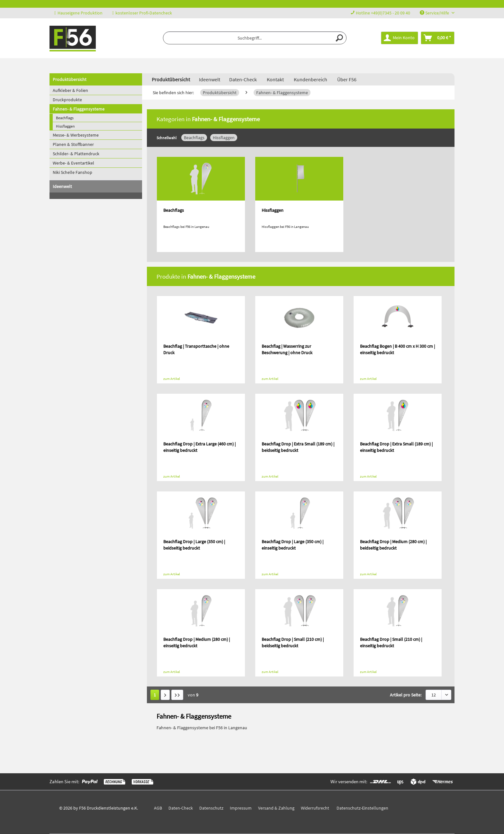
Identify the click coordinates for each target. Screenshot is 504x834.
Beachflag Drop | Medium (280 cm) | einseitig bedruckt (197, 642)
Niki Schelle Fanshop (72, 172)
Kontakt (275, 79)
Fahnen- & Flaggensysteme (79, 109)
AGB (158, 808)
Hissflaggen (65, 126)
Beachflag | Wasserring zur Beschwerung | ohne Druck (287, 349)
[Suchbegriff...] (255, 38)
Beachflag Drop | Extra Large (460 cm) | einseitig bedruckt (199, 447)
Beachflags (65, 118)
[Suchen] (340, 38)
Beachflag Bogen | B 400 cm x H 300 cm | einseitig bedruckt (397, 349)
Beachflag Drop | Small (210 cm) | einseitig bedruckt (391, 642)
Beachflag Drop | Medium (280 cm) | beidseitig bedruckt (393, 545)
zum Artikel (172, 379)
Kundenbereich (310, 79)
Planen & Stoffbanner (73, 144)
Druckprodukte (67, 100)
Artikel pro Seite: (406, 695)
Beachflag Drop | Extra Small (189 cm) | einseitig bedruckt (396, 447)
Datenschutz (211, 808)
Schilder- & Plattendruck (76, 154)
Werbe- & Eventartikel (73, 163)
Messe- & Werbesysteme (76, 135)
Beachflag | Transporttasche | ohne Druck (196, 349)
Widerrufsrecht (315, 808)
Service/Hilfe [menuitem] (435, 13)
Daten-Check (243, 79)
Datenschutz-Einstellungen (362, 808)
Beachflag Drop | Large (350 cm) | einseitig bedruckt (292, 545)
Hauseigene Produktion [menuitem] (78, 13)
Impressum (241, 808)
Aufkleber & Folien (70, 90)
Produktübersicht (70, 79)
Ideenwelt (62, 186)
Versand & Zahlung (276, 808)
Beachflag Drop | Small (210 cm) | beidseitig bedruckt (293, 642)
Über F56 (347, 79)
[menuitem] (255, 38)
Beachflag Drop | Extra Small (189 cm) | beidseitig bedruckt (298, 447)
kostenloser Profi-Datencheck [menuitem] (142, 13)
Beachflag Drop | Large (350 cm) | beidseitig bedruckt (194, 545)
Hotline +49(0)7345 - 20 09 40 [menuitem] (380, 13)
